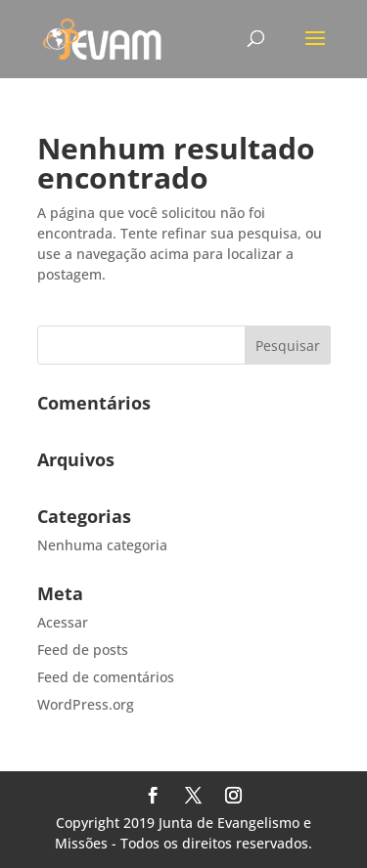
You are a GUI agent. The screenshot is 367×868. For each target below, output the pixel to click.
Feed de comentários (106, 677)
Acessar (63, 622)
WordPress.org (86, 704)
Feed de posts (83, 650)
